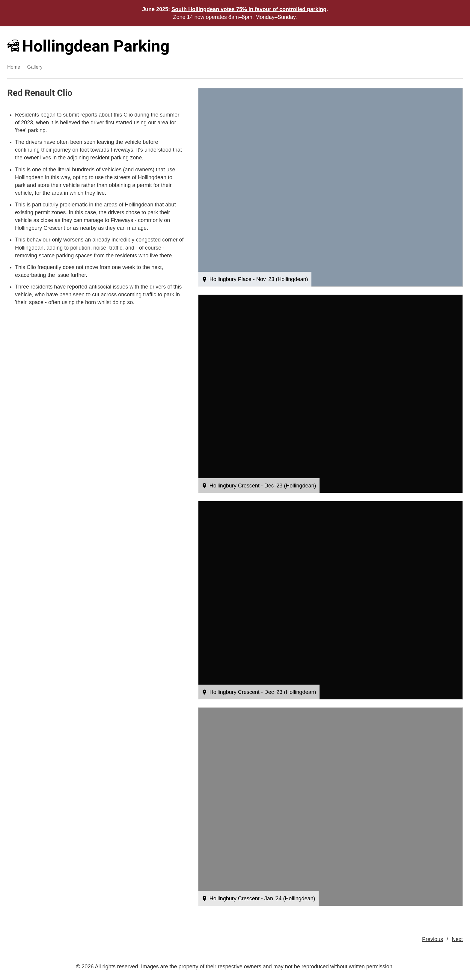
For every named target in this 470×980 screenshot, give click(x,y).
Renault (40, 93)
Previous (433, 939)
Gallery (35, 67)
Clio (65, 93)
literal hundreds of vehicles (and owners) (106, 170)
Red (15, 93)
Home (14, 67)
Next (457, 939)
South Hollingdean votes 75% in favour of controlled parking (249, 9)
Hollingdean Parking (88, 46)
